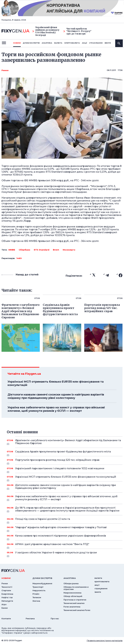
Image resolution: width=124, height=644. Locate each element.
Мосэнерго (69, 250)
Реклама (30, 619)
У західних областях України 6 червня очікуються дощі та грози (65, 554)
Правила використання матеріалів (105, 641)
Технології (7, 587)
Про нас (55, 619)
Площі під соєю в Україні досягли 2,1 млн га (65, 520)
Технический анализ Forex (77, 610)
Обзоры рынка (71, 584)
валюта (58, 43)
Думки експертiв (31, 43)
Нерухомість (39, 590)
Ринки (5, 70)
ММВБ (12, 250)
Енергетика (7, 594)
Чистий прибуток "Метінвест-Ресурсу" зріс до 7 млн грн (77, 31)
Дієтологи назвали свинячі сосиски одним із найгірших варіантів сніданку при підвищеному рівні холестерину (56, 396)
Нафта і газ (7, 597)
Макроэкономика (72, 593)
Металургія (7, 601)
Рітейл (36, 594)
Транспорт (38, 587)
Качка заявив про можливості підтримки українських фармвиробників (65, 537)
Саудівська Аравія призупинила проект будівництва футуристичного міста (65, 453)
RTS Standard (42, 250)
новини (17, 43)
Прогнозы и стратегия (75, 600)
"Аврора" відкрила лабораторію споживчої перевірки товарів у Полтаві (65, 528)
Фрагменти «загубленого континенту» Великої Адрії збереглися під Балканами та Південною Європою (68, 442)
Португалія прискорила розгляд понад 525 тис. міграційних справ (65, 461)
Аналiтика (47, 43)
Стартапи (6, 590)
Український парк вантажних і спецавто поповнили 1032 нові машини (65, 470)
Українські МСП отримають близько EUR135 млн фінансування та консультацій (56, 383)
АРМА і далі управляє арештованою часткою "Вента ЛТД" (65, 545)
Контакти (6, 619)
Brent (56, 250)
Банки (5, 608)
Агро (4, 604)
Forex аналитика (72, 607)
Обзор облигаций (73, 596)
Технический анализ (74, 603)
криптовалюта (72, 43)
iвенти (108, 43)
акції (84, 43)
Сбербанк (24, 250)
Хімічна (36, 601)
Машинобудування (42, 584)
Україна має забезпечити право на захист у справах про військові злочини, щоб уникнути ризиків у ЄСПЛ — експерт (56, 409)
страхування (96, 43)
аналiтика (70, 578)
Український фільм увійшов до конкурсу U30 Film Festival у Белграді (46, 31)
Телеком (37, 597)
